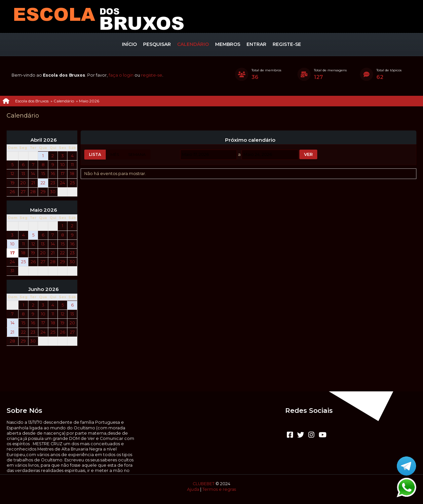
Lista (95, 154)
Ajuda (193, 489)
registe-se (152, 75)
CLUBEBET (204, 484)
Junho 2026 (44, 289)
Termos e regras (219, 489)
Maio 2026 (44, 210)
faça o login (121, 75)
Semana (137, 154)
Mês (115, 154)
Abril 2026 (44, 140)
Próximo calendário (250, 140)
